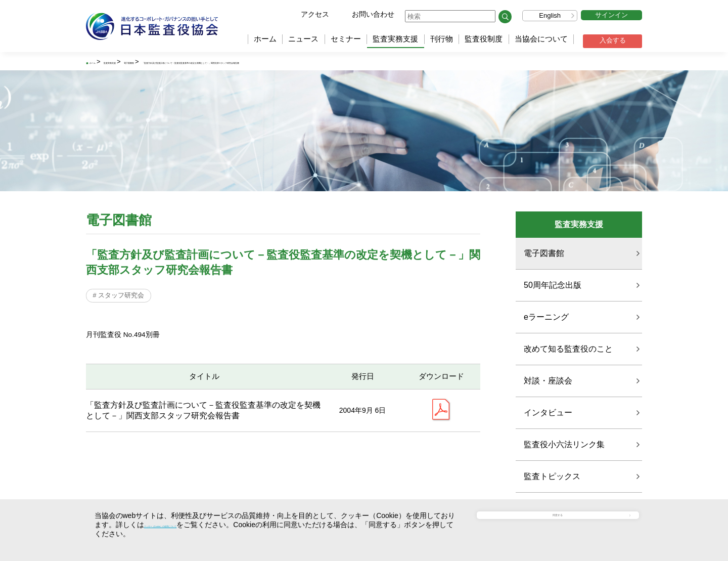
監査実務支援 (395, 39)
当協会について (541, 39)
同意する (564, 524)
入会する (613, 40)
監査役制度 (484, 39)
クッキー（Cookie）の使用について (201, 525)
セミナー (346, 39)
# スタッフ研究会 (121, 298)
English (550, 15)
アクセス (315, 14)
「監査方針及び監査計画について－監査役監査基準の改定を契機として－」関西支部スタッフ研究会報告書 (379, 62)
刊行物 (442, 39)
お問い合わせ (373, 14)
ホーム (265, 39)
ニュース (303, 39)
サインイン (611, 15)
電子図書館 (194, 62)
